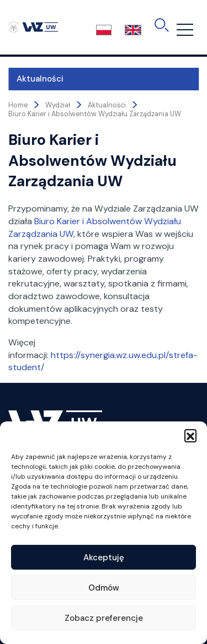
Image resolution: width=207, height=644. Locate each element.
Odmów (104, 588)
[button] (190, 435)
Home (18, 105)
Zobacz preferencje (104, 618)
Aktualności (40, 79)
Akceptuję (104, 558)
